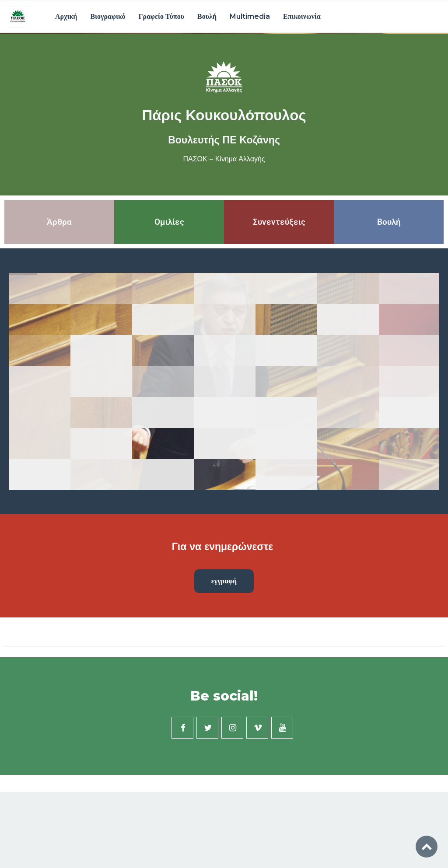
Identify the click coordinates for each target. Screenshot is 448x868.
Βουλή (207, 16)
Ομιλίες (169, 222)
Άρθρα (59, 222)
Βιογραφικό (108, 16)
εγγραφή (224, 581)
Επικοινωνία (302, 16)
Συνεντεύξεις (279, 222)
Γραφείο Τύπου (161, 16)
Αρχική (66, 16)
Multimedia (250, 16)
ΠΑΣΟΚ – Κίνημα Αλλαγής (224, 159)
